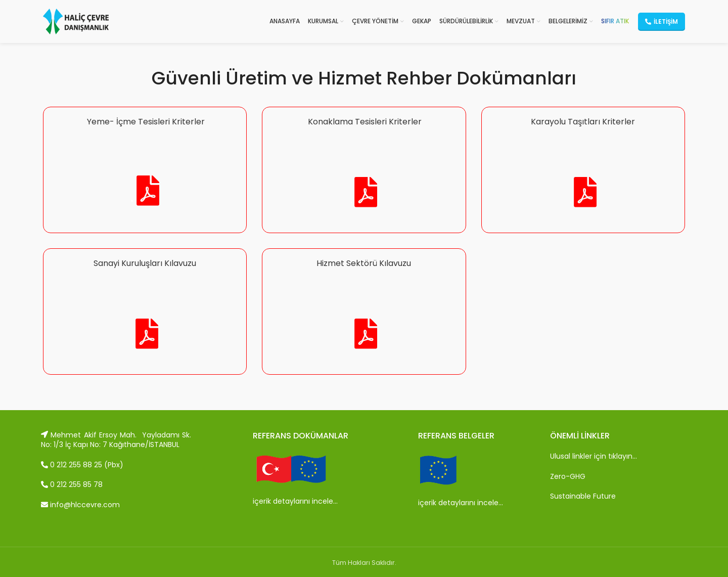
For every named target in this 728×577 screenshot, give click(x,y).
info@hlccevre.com (80, 505)
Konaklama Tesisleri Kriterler (364, 122)
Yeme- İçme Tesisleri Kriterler (145, 122)
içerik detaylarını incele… (295, 501)
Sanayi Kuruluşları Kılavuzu (145, 263)
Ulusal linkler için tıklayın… (594, 456)
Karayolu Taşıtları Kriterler (583, 122)
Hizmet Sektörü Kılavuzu (364, 263)
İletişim (662, 21)
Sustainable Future (583, 496)
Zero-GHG (568, 476)
